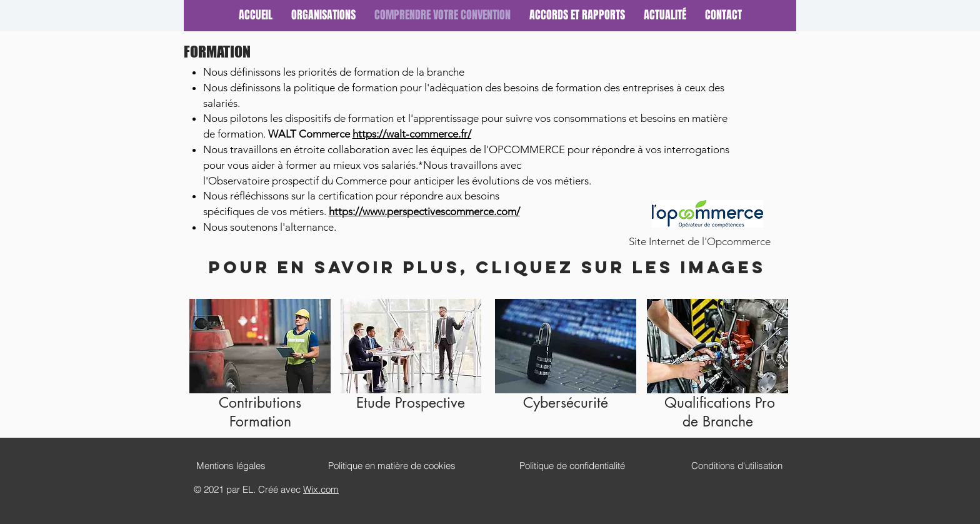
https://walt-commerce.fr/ (412, 134)
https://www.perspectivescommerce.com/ (424, 211)
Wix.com (321, 489)
